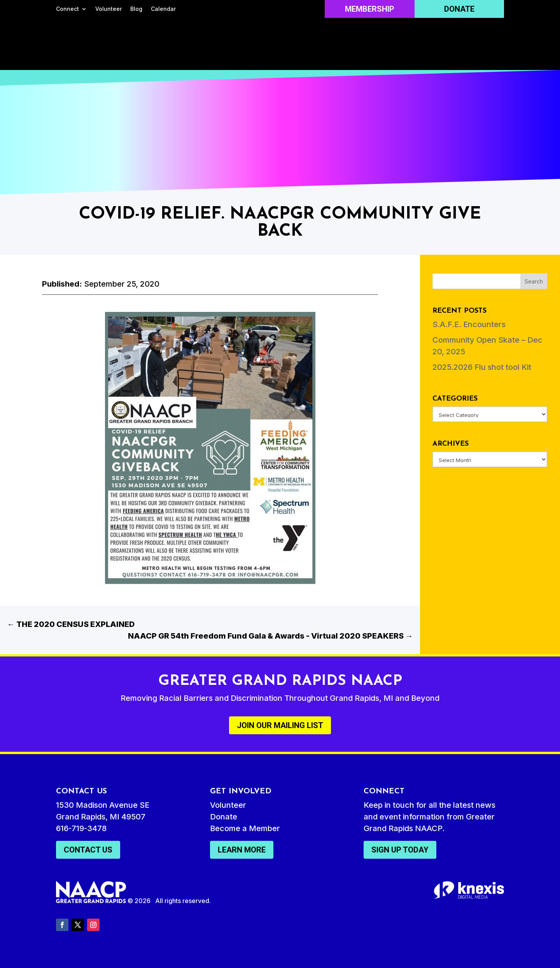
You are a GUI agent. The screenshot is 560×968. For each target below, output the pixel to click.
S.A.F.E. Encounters (469, 324)
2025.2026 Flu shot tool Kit (482, 367)
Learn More (242, 850)
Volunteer (108, 9)
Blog (136, 9)
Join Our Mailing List (280, 725)
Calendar (163, 9)
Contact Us (88, 850)
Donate (459, 9)
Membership (370, 9)
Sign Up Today (400, 850)
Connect (67, 9)
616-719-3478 (81, 828)
